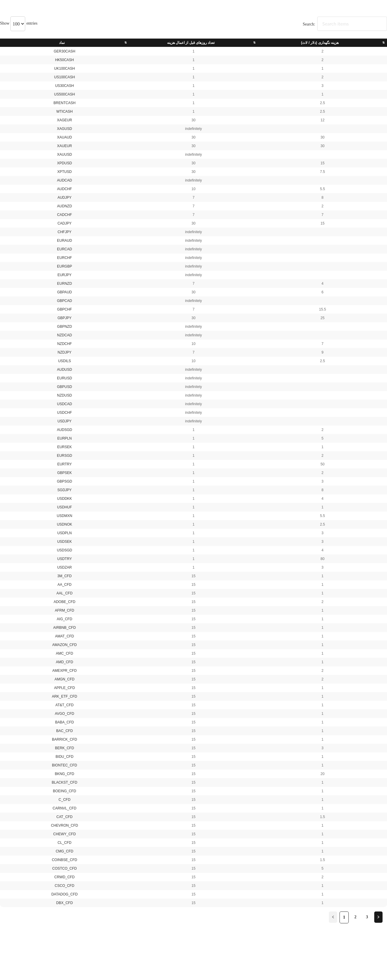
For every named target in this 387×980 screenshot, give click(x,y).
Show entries (19, 23)
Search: (345, 24)
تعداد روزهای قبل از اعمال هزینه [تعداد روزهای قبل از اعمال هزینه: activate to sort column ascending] (191, 43)
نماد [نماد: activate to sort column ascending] (62, 43)
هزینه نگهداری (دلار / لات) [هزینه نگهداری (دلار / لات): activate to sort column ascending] (320, 43)
